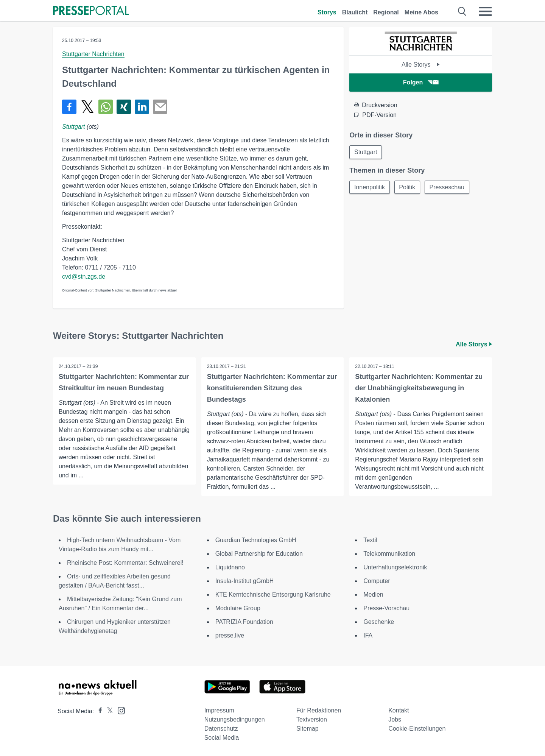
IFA (368, 635)
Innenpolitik (370, 187)
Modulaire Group (238, 608)
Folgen (421, 82)
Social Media (222, 738)
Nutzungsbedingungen (235, 719)
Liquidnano (230, 567)
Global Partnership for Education (259, 554)
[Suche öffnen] (462, 11)
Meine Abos (421, 12)
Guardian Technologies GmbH (256, 540)
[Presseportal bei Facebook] (98, 711)
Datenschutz (221, 729)
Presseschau (448, 187)
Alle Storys (421, 65)
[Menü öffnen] (485, 11)
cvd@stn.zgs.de (84, 277)
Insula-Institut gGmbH (245, 581)
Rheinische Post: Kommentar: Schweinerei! (125, 563)
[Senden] (160, 107)
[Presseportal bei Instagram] (119, 710)
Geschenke (379, 622)
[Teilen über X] (87, 107)
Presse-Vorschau (386, 608)
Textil (370, 540)
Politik (407, 187)
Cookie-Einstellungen (417, 729)
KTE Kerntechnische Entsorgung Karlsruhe (273, 595)
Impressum (219, 710)
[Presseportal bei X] (108, 711)
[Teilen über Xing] (124, 107)
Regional (386, 12)
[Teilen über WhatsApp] (106, 107)
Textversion (312, 719)
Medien (373, 595)
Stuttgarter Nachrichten (93, 54)
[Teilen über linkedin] (142, 107)
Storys (327, 12)
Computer (377, 581)
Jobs (395, 719)
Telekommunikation (389, 554)
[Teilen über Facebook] (69, 107)
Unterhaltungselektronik (395, 567)
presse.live (230, 635)
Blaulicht (355, 12)
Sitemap (308, 729)
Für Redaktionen (319, 710)
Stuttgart (73, 127)
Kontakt (399, 710)
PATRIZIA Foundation (244, 622)
